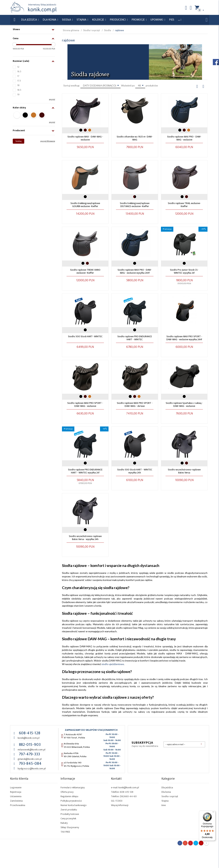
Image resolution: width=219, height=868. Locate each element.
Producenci (118, 20)
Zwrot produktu (69, 810)
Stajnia (82, 20)
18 (18, 85)
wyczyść (52, 99)
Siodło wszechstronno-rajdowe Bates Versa (184, 471)
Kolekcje (98, 20)
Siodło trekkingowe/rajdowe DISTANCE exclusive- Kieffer (135, 205)
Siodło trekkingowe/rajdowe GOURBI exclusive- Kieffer (85, 205)
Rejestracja (16, 792)
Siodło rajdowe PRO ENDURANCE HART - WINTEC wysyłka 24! (85, 471)
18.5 (19, 90)
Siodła (67, 20)
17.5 (19, 81)
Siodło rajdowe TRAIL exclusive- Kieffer (184, 205)
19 (18, 94)
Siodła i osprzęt (170, 796)
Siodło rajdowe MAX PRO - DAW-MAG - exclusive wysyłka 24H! (135, 271)
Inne (164, 805)
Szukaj (19, 141)
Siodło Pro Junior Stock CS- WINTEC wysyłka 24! (184, 271)
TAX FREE (65, 832)
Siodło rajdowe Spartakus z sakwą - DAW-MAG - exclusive (184, 405)
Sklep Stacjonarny (70, 827)
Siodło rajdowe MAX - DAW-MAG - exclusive (85, 138)
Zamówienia (16, 801)
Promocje (138, 20)
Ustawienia (16, 796)
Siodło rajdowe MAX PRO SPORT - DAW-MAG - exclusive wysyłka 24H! (184, 338)
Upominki (157, 20)
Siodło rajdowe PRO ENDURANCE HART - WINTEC (135, 338)
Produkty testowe (70, 814)
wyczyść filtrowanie (48, 141)
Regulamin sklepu (69, 796)
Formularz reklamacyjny (73, 788)
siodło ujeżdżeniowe (113, 664)
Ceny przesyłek (68, 818)
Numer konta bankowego (74, 805)
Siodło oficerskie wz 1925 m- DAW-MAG (135, 138)
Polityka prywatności (71, 801)
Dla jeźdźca (167, 788)
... (179, 20)
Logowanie (16, 788)
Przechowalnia (18, 805)
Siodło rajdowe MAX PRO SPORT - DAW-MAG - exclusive (85, 405)
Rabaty (64, 823)
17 (18, 76)
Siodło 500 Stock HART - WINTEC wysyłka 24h (135, 471)
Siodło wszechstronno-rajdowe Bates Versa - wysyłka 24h (85, 538)
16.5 (19, 71)
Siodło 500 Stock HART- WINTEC (85, 336)
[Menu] (213, 813)
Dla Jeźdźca (29, 20)
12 (18, 67)
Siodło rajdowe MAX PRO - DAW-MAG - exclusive (184, 138)
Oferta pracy (67, 792)
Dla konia (50, 20)
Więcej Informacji (120, 805)
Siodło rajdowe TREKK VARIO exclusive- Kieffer (85, 271)
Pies (172, 20)
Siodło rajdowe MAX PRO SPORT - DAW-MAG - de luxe (135, 405)
